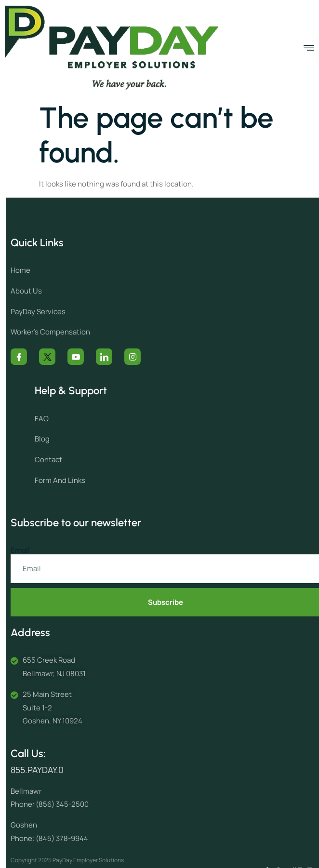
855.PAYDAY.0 (53, 770)
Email (36, 550)
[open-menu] (309, 48)
